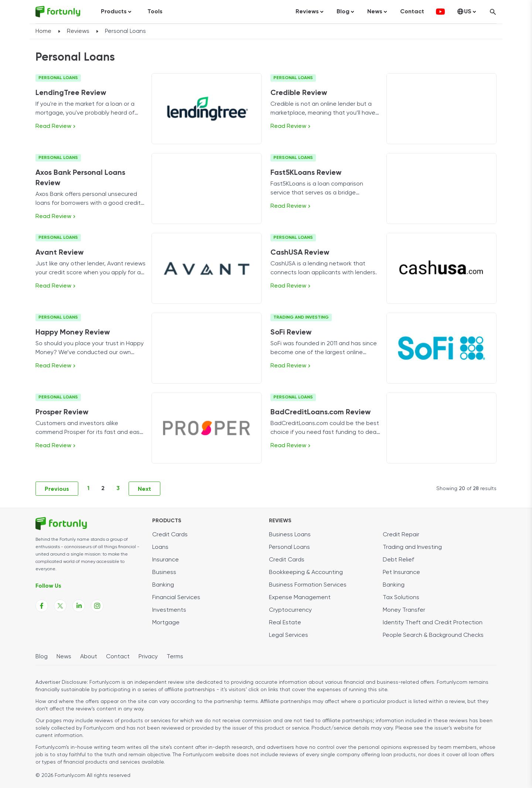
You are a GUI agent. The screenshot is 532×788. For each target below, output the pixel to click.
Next (144, 489)
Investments (169, 610)
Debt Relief (398, 560)
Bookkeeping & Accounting (306, 573)
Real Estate (285, 623)
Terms (175, 657)
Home (43, 31)
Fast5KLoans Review (306, 173)
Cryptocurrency (290, 610)
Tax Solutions (401, 598)
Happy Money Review (73, 333)
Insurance (166, 560)
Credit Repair (401, 535)
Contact (412, 12)
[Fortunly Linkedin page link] (79, 606)
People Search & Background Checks (433, 635)
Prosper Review (62, 412)
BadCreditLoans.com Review (320, 412)
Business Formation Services (308, 585)
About (89, 657)
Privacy (148, 657)
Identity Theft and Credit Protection (433, 623)
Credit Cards (170, 535)
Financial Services (176, 598)
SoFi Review (291, 333)
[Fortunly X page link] (60, 606)
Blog (42, 657)
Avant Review (59, 253)
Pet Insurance (401, 573)
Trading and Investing (301, 317)
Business (164, 573)
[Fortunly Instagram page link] (97, 606)
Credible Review (299, 93)
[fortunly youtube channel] (440, 12)
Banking (163, 585)
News (64, 657)
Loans (160, 547)
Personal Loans (58, 78)
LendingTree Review (71, 93)
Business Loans (290, 535)
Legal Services (289, 635)
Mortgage (166, 623)
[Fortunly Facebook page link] (42, 606)
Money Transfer (404, 610)
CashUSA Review (300, 253)
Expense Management (300, 598)
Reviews (78, 31)
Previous (57, 489)
